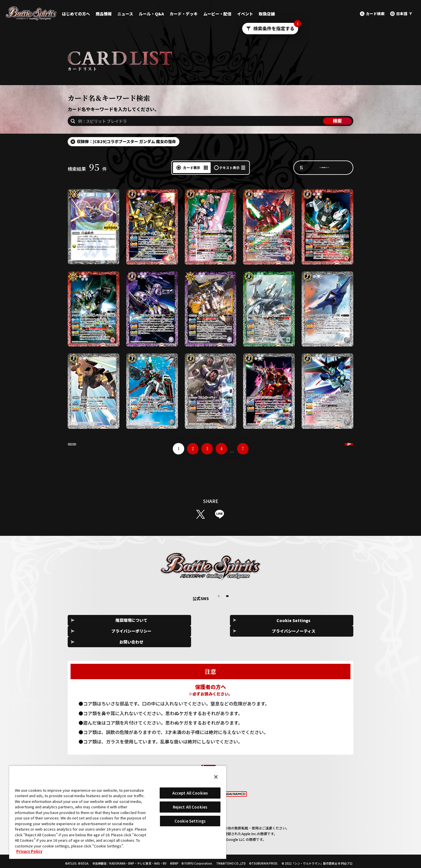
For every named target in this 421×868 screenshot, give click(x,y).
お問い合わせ (328, 621)
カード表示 (192, 168)
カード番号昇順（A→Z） (329, 167)
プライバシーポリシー (212, 621)
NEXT (334, 449)
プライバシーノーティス (270, 621)
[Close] (216, 777)
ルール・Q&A (151, 14)
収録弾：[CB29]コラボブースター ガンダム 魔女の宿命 (126, 141)
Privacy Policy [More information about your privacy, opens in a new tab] (29, 851)
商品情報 (104, 14)
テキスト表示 (229, 168)
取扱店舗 (267, 14)
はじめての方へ (76, 14)
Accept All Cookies (190, 793)
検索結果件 (87, 169)
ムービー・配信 (217, 14)
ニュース (125, 14)
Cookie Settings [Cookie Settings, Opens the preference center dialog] (190, 821)
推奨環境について (97, 621)
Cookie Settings (155, 621)
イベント (245, 14)
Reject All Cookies (190, 807)
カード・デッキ (184, 14)
